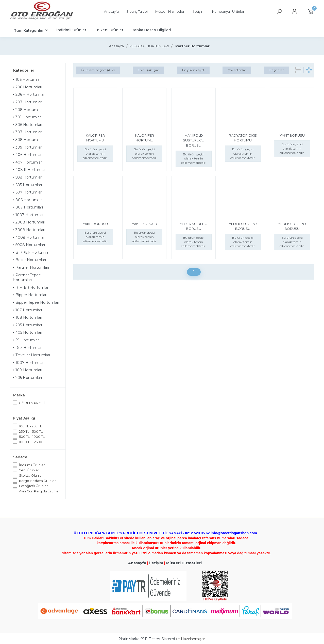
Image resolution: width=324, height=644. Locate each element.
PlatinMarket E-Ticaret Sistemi (147, 639)
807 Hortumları (28, 207)
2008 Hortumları (29, 222)
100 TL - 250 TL (30, 426)
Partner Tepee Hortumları (27, 278)
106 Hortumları (27, 79)
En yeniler (277, 70)
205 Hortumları (27, 325)
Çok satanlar (237, 70)
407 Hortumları (28, 162)
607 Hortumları (28, 192)
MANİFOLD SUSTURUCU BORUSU (194, 140)
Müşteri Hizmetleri (184, 563)
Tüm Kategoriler (29, 30)
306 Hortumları (27, 125)
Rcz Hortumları (28, 348)
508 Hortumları (28, 177)
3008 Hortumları (29, 230)
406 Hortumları (28, 155)
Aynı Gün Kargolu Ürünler (39, 491)
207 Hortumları (28, 102)
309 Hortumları (28, 147)
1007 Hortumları (29, 215)
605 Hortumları (27, 185)
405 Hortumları (27, 332)
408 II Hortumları (30, 170)
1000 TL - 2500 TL (33, 442)
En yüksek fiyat (193, 70)
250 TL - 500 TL (31, 431)
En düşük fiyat (148, 70)
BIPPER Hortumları (32, 252)
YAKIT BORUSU (292, 135)
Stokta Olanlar (31, 475)
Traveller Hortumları (31, 355)
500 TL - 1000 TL (32, 437)
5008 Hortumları (29, 245)
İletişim (156, 563)
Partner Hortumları (31, 267)
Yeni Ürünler (29, 470)
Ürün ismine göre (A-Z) (98, 70)
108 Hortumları (27, 317)
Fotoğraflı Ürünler (33, 486)
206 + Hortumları (29, 94)
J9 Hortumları (26, 340)
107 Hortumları (27, 310)
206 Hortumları (27, 87)
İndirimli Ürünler (32, 465)
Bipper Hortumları (30, 295)
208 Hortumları (28, 110)
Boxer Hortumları (29, 260)
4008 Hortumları (29, 237)
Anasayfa (137, 563)
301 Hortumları (27, 117)
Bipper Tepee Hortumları (36, 302)
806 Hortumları (28, 200)
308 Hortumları (28, 140)
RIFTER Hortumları (31, 287)
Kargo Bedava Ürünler (37, 481)
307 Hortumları (28, 132)
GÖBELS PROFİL (33, 403)
